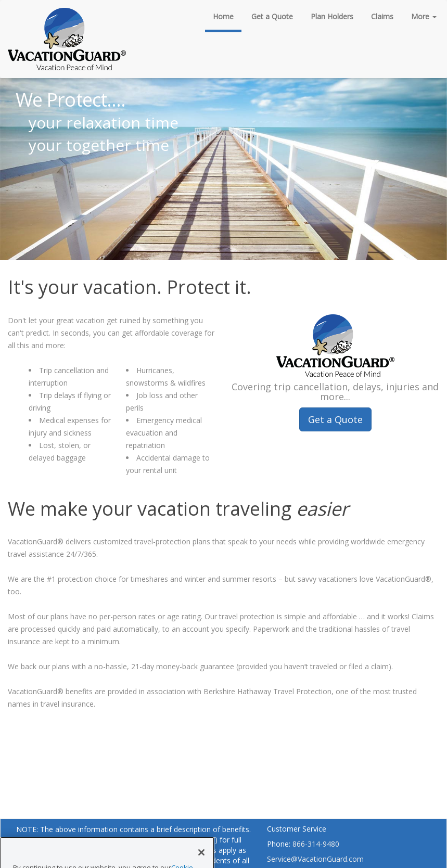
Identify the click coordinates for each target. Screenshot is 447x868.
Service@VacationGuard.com (315, 859)
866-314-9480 (316, 844)
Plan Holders (332, 16)
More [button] (424, 16)
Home (223, 16)
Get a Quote (272, 16)
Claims (382, 16)
